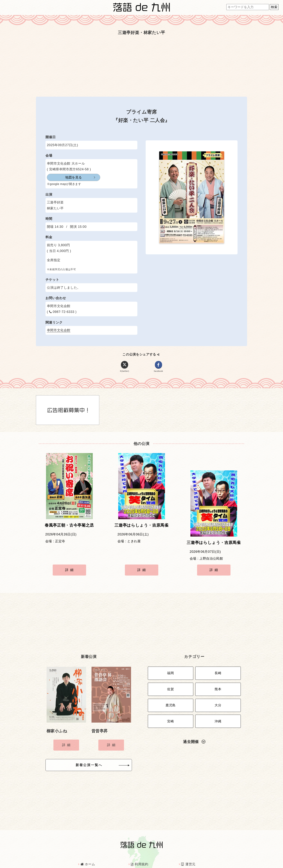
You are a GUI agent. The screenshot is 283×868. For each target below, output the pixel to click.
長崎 (218, 652)
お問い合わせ (193, 851)
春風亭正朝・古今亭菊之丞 (69, 528)
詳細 (70, 555)
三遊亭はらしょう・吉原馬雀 (141, 528)
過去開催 (194, 714)
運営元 (188, 841)
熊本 (218, 666)
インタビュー (143, 851)
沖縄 (218, 694)
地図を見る (65, 177)
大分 (218, 680)
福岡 (170, 652)
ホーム (88, 841)
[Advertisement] (141, 66)
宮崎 (170, 694)
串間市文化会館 (59, 330)
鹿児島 (171, 680)
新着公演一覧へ (95, 743)
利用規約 (140, 841)
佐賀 (170, 666)
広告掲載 (89, 851)
